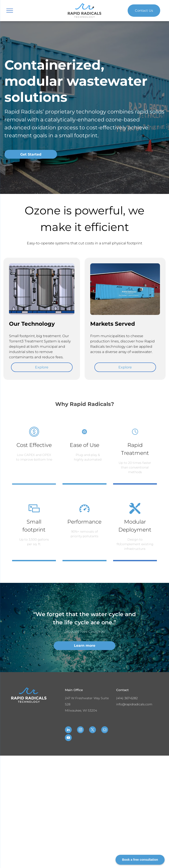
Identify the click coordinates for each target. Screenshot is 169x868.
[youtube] (68, 738)
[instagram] (80, 730)
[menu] (10, 11)
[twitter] (93, 730)
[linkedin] (68, 730)
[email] (105, 730)
